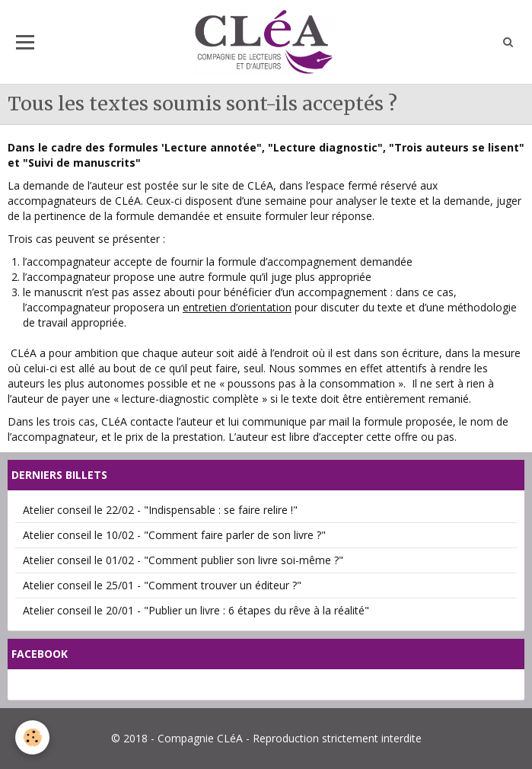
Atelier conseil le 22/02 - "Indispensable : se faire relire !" (160, 510)
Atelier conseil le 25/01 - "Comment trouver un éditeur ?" (162, 585)
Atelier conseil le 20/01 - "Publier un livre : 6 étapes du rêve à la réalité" (196, 610)
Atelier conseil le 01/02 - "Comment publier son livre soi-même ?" (183, 560)
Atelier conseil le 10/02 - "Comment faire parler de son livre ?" (174, 535)
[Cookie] (32, 737)
